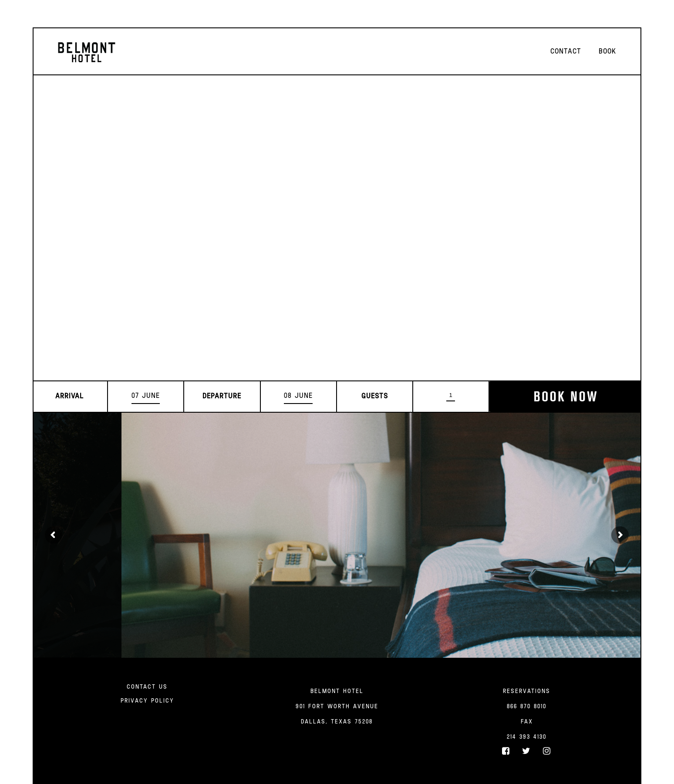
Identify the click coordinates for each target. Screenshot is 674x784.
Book (607, 52)
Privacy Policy (147, 701)
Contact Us (147, 687)
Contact (566, 52)
